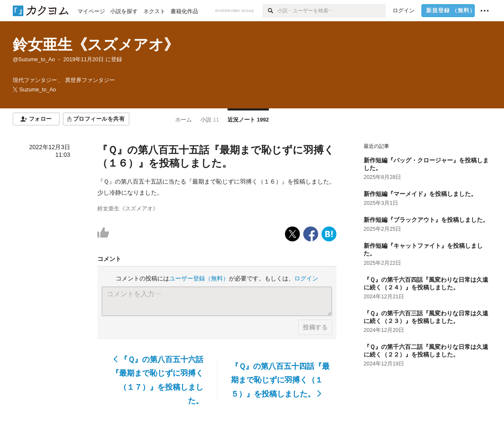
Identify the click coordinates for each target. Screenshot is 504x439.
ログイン (306, 278)
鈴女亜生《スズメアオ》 (96, 44)
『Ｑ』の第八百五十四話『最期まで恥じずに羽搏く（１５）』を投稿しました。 (280, 380)
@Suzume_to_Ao (34, 59)
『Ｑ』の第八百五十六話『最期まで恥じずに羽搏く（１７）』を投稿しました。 (157, 380)
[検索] (270, 11)
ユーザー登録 (199, 278)
